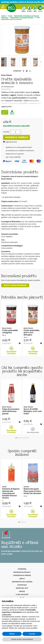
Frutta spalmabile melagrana (10, 331)
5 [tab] (24, 438)
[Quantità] (16, 132)
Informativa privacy (22, 572)
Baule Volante (7, 75)
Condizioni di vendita (22, 575)
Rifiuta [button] (12, 634)
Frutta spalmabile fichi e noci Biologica (32, 333)
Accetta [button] (32, 634)
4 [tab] (22, 438)
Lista (35, 9)
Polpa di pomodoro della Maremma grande (11, 411)
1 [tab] (16, 438)
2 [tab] (18, 438)
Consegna (22, 569)
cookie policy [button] (7, 614)
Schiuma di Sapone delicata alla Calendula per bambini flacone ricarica (11, 493)
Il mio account (22, 595)
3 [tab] (20, 438)
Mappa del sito (22, 588)
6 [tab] (26, 438)
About (22, 579)
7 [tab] (28, 438)
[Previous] (41, 62)
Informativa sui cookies (22, 582)
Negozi (22, 591)
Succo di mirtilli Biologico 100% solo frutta (33, 411)
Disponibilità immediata (11, 351)
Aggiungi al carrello (16, 137)
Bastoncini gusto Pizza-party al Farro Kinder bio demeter (32, 491)
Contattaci (22, 585)
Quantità (6, 132)
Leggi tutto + (7, 107)
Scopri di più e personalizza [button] (22, 639)
